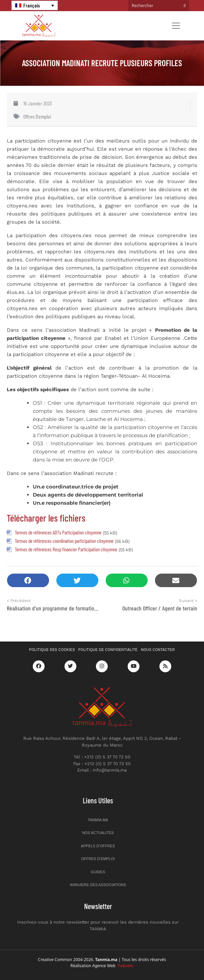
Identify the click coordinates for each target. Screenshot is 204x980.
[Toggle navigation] (176, 26)
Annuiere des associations (98, 885)
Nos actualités (98, 833)
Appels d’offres (98, 846)
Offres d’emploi (98, 859)
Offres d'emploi (37, 116)
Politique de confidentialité (108, 650)
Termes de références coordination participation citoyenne (64, 541)
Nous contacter (158, 650)
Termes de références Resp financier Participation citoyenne (66, 549)
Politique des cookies (52, 650)
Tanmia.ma (98, 820)
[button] (28, 581)
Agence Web (113, 966)
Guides (98, 872)
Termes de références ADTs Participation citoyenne (58, 532)
